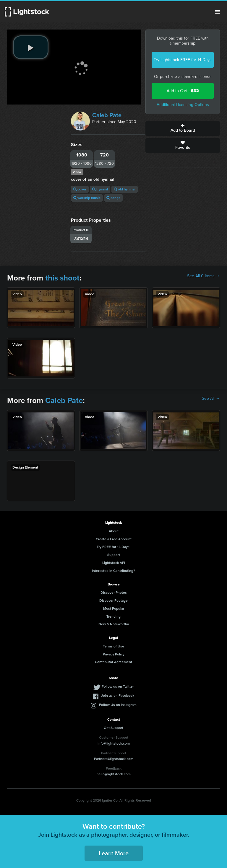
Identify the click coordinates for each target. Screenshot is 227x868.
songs (113, 198)
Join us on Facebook (118, 696)
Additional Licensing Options (183, 105)
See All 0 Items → (204, 276)
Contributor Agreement (113, 662)
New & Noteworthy (114, 624)
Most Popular (114, 608)
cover (80, 189)
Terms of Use (113, 646)
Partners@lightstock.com (114, 759)
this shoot (62, 278)
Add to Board (183, 128)
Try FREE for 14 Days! (113, 547)
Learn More (114, 853)
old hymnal (125, 189)
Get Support (113, 728)
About (114, 531)
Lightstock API (114, 563)
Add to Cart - (183, 91)
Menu (218, 12)
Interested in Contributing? (113, 571)
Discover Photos (114, 593)
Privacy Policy (114, 654)
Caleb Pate (107, 115)
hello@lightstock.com (114, 774)
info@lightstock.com (114, 743)
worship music (87, 198)
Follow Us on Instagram (118, 705)
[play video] (31, 47)
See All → (211, 399)
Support (114, 555)
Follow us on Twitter (118, 686)
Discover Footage (113, 601)
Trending (113, 616)
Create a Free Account (114, 539)
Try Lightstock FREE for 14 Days (183, 60)
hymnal (100, 189)
